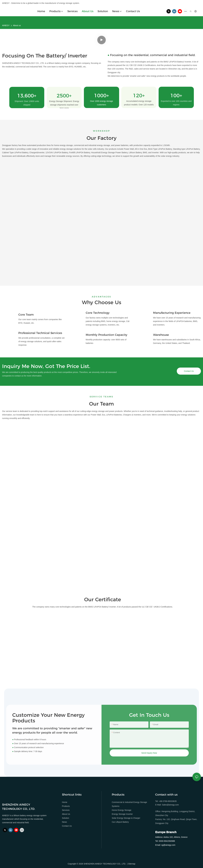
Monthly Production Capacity (107, 335)
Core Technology (98, 313)
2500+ (64, 96)
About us (17, 25)
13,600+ (27, 96)
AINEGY (6, 25)
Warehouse (161, 335)
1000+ (101, 96)
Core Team (26, 315)
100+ (176, 96)
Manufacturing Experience (172, 313)
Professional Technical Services (40, 333)
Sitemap (132, 864)
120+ (139, 96)
